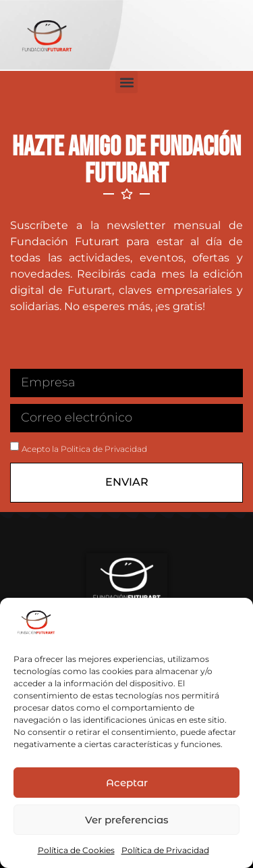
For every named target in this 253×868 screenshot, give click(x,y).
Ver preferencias (127, 820)
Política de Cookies (76, 850)
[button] (126, 82)
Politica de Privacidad (104, 449)
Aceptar (127, 783)
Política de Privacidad (165, 850)
